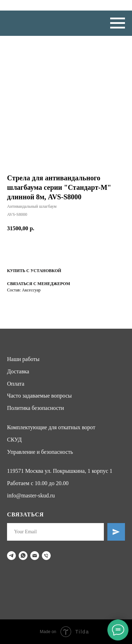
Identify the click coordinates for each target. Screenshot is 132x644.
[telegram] (11, 556)
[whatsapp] (23, 556)
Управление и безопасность (40, 452)
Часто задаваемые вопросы (39, 396)
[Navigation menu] (118, 23)
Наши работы (23, 359)
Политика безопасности (36, 408)
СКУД (14, 440)
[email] (35, 556)
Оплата (16, 384)
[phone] (46, 556)
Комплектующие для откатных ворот (51, 427)
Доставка (18, 371)
